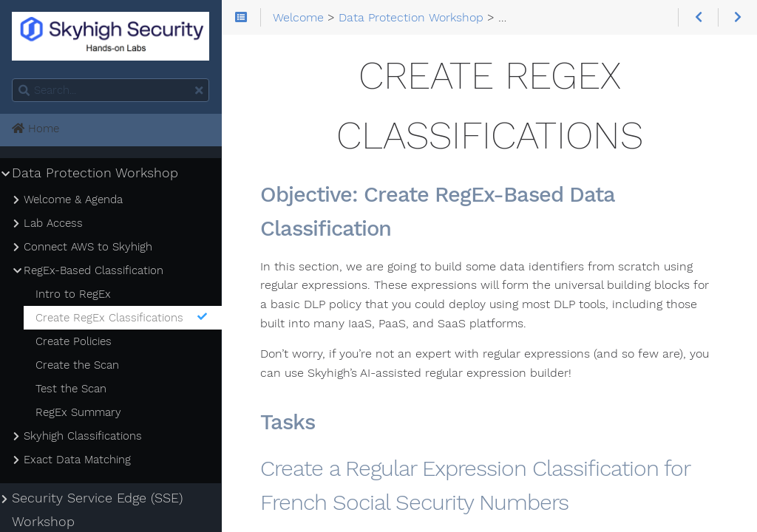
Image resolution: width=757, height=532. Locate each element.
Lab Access (53, 223)
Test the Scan (71, 389)
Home (35, 129)
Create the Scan (77, 365)
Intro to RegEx (73, 294)
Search (13, 79)
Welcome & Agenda (73, 199)
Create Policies (74, 341)
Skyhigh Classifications (83, 436)
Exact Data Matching (77, 460)
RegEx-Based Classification (94, 270)
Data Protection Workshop (95, 173)
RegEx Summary (78, 412)
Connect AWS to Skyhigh (88, 247)
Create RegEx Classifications (122, 318)
